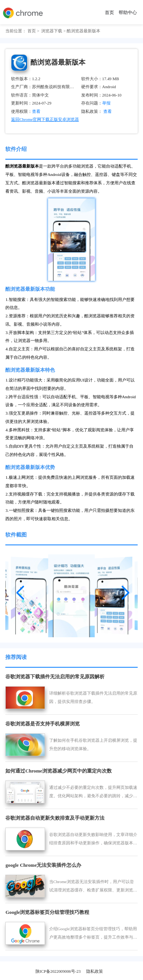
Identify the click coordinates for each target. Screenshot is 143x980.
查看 (110, 111)
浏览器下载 (52, 31)
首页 (109, 13)
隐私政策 (95, 971)
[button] (20, 590)
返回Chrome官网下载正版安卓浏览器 (45, 119)
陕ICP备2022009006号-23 (58, 971)
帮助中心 (128, 13)
